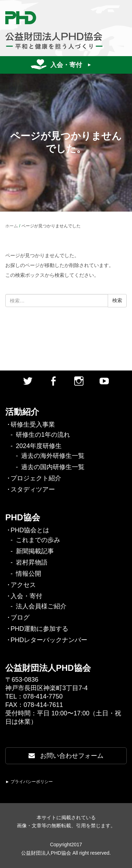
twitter (28, 381)
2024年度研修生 (39, 446)
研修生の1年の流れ (43, 435)
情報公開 (29, 574)
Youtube (104, 381)
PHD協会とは (30, 530)
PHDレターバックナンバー (49, 640)
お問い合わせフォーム (66, 756)
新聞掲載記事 (35, 551)
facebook (53, 381)
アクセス (23, 585)
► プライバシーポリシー (29, 782)
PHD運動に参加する (39, 629)
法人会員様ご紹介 (41, 606)
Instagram (79, 381)
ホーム (12, 226)
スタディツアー (33, 489)
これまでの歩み (38, 540)
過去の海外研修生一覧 (53, 456)
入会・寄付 (66, 65)
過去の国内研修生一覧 (53, 467)
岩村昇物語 (32, 562)
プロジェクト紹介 (36, 478)
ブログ (20, 617)
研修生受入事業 (33, 425)
